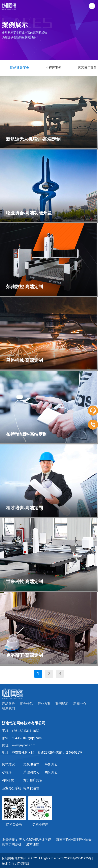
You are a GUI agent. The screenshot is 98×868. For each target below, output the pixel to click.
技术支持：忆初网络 (16, 863)
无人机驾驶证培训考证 (35, 840)
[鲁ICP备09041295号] (78, 858)
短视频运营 (31, 764)
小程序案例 (54, 68)
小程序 (7, 772)
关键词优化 (31, 772)
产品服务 (8, 704)
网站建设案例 (20, 68)
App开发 (8, 780)
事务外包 (26, 704)
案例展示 (62, 704)
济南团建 (33, 844)
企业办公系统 (12, 788)
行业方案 (44, 704)
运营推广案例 (87, 68)
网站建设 (8, 764)
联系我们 (8, 708)
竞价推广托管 (33, 780)
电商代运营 (31, 788)
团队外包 (51, 772)
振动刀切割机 (12, 844)
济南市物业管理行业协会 (74, 840)
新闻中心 (80, 704)
